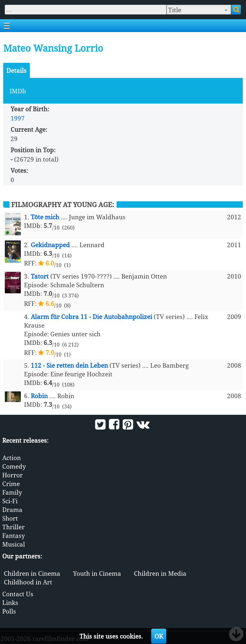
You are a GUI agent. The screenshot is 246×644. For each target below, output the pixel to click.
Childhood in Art (28, 582)
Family (12, 492)
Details (16, 70)
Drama (12, 510)
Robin (39, 396)
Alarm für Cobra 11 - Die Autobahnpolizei (91, 317)
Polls (9, 611)
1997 (18, 118)
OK (159, 636)
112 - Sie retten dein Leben (69, 365)
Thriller (13, 527)
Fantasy (14, 535)
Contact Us (18, 594)
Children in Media (160, 573)
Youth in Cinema (97, 573)
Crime (11, 484)
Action (12, 458)
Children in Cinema (32, 573)
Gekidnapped (50, 245)
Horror (12, 475)
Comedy (14, 466)
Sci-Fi (10, 501)
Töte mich (45, 217)
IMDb (18, 91)
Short (10, 518)
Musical (14, 544)
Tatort (40, 276)
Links (10, 602)
